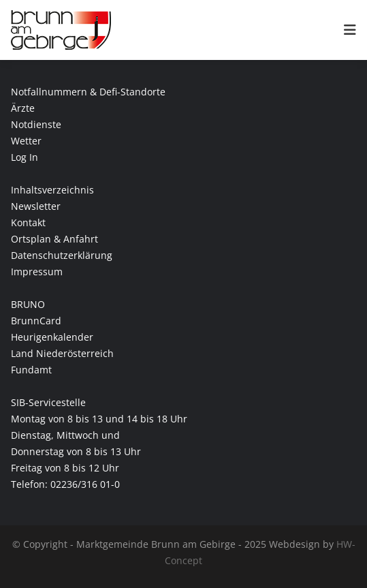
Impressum (37, 272)
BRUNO (28, 304)
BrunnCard (36, 321)
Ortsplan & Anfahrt (54, 239)
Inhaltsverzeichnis (52, 190)
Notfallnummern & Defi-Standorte (88, 92)
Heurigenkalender (52, 337)
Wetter (26, 141)
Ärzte (23, 108)
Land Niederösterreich (62, 353)
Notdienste (36, 124)
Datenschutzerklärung (62, 255)
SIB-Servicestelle (48, 402)
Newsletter (36, 206)
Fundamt (31, 370)
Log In (25, 157)
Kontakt (28, 222)
